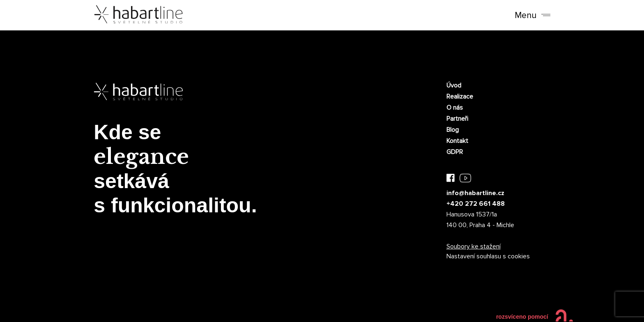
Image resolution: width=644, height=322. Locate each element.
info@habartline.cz (475, 193)
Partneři (457, 119)
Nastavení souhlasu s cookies (488, 256)
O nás (455, 108)
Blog (453, 130)
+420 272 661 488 (476, 204)
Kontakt (457, 141)
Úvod (454, 85)
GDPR (455, 152)
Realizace (460, 97)
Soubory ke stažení (474, 246)
